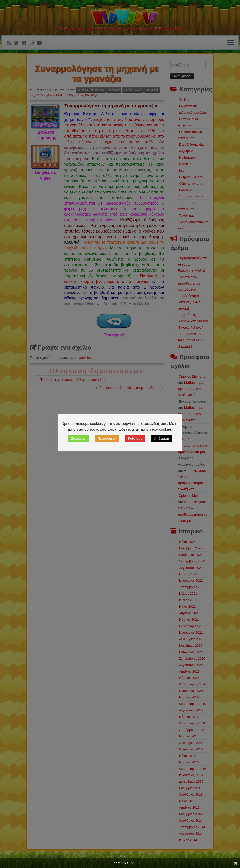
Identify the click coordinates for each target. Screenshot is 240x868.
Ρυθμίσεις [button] (135, 438)
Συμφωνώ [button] (78, 438)
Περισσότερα (107, 438)
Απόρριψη (161, 438)
